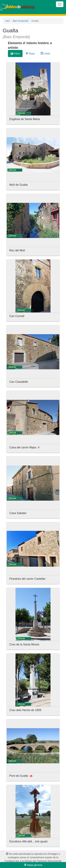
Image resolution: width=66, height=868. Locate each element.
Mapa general (33, 865)
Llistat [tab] (45, 53)
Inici (7, 21)
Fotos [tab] (15, 53)
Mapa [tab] (30, 53)
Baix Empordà (21, 21)
